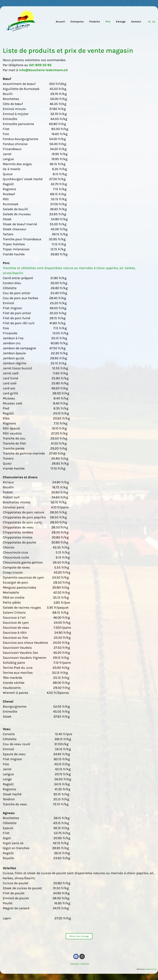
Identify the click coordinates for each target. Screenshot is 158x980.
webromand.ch (151, 969)
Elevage (121, 22)
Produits (95, 22)
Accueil (60, 22)
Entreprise (77, 22)
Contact (136, 22)
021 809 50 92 (40, 65)
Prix (108, 22)
